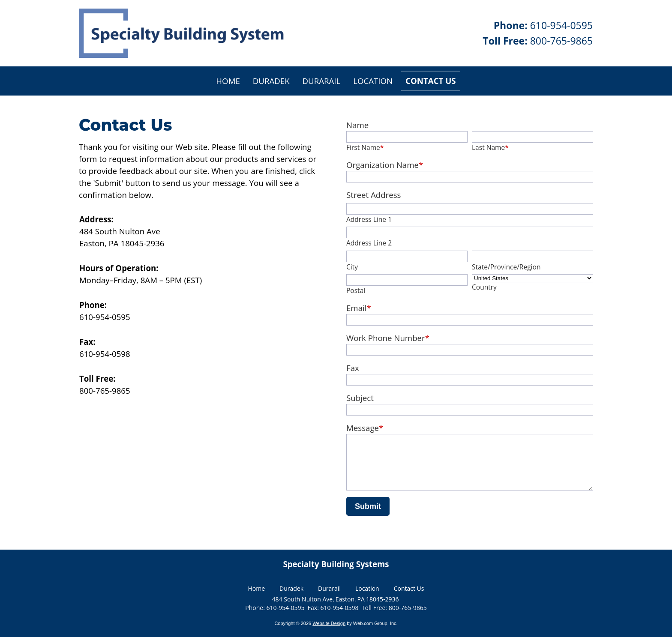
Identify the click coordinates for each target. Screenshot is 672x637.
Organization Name (385, 165)
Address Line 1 (369, 219)
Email (359, 308)
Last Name (490, 147)
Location (367, 590)
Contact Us (409, 590)
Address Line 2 (369, 243)
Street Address (373, 195)
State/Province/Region (506, 267)
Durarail (329, 590)
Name (357, 125)
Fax (353, 368)
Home (257, 590)
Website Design (329, 625)
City (352, 267)
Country (484, 287)
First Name (365, 147)
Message (365, 428)
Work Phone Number (388, 338)
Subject (360, 398)
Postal (356, 290)
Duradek (291, 590)
